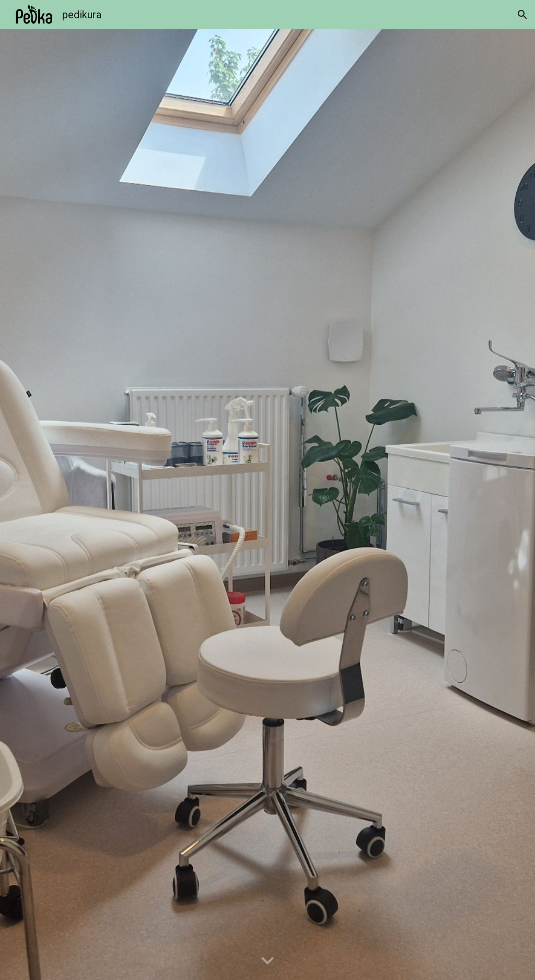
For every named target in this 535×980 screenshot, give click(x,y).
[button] (522, 15)
